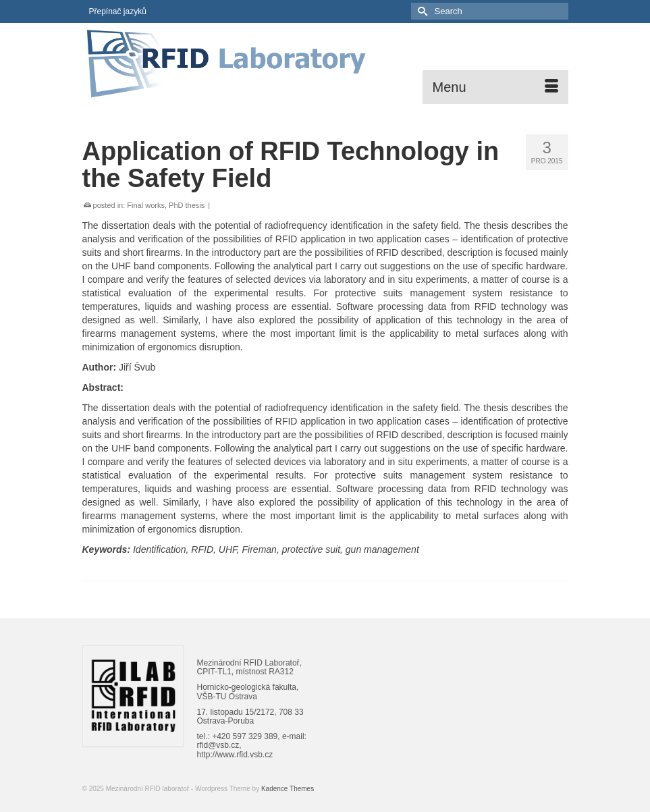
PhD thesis (187, 205)
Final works (146, 205)
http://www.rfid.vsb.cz (235, 755)
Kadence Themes (288, 789)
